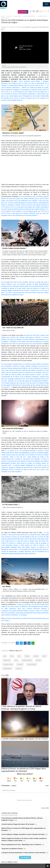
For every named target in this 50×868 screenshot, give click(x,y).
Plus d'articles (25, 857)
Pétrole (36, 656)
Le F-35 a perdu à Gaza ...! (11, 505)
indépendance (7, 669)
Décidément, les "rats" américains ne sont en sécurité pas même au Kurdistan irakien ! (25, 432)
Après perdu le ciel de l (9, 330)
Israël (44, 656)
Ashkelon (20, 664)
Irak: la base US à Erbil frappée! (13, 428)
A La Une (9, 16)
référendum (7, 660)
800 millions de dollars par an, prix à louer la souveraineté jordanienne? (22, 136)
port (19, 656)
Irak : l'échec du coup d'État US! (13, 328)
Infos (3, 16)
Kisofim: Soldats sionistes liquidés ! (14, 248)
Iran (5, 656)
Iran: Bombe (6, 586)
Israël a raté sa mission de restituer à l (13, 507)
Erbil (12, 656)
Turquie (27, 656)
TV (46, 4)
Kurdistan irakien (8, 664)
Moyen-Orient (17, 16)
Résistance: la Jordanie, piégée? (13, 133)
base (16, 660)
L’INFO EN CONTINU (29, 16)
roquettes (19, 669)
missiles (39, 660)
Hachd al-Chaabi (27, 660)
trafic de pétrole (32, 664)
